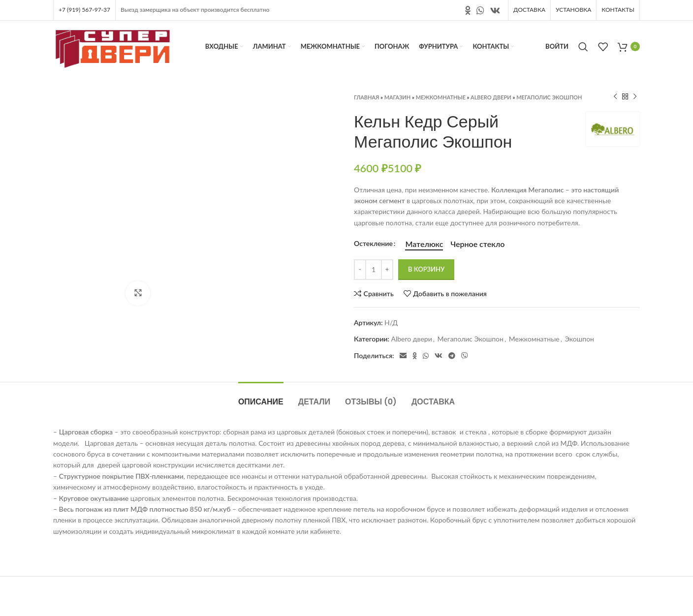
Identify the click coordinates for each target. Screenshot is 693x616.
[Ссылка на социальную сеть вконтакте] (495, 10)
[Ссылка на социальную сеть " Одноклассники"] (468, 10)
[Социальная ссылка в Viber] (465, 356)
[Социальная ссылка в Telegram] (452, 356)
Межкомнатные (441, 97)
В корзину (426, 269)
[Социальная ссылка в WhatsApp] (480, 10)
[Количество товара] (374, 270)
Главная (366, 97)
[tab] (261, 397)
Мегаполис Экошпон (549, 97)
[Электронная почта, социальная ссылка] (403, 356)
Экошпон (580, 339)
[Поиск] (583, 47)
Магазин (398, 97)
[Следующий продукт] (635, 97)
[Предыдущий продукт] (615, 97)
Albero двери (491, 97)
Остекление (373, 243)
